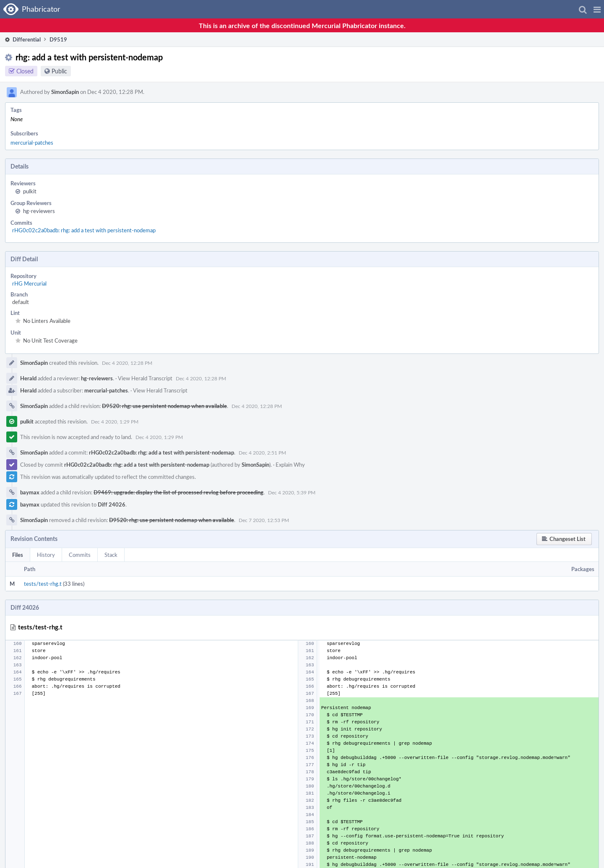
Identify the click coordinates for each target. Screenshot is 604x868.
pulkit (30, 191)
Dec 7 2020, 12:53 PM (264, 520)
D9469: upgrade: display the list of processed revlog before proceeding (178, 492)
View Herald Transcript (145, 378)
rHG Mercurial (29, 283)
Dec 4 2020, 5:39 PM (292, 492)
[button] (597, 9)
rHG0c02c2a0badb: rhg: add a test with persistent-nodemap (84, 230)
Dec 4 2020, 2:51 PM (262, 452)
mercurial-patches (32, 143)
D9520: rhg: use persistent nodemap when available (164, 406)
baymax (30, 492)
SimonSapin (65, 92)
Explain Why (290, 465)
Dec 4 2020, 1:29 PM (115, 421)
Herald (28, 378)
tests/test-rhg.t (43, 584)
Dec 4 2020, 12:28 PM (127, 363)
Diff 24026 (112, 504)
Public (59, 71)
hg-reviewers (39, 211)
